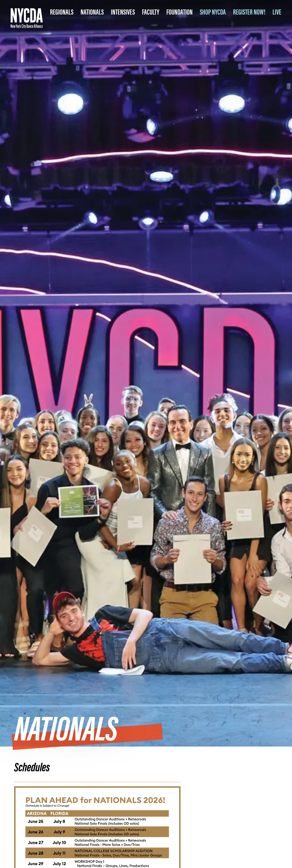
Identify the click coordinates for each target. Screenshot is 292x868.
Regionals (62, 11)
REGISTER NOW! (249, 11)
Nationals (92, 11)
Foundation (180, 11)
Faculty (151, 11)
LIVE (277, 11)
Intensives (123, 11)
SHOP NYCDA (213, 11)
